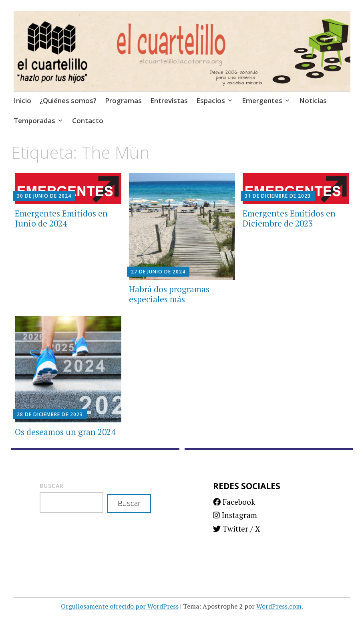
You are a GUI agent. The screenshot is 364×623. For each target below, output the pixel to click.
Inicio (22, 100)
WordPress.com (279, 606)
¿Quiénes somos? (68, 100)
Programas (123, 100)
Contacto (88, 120)
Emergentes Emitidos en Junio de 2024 (61, 218)
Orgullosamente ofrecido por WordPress (120, 606)
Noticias (313, 100)
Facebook (234, 502)
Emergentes (262, 100)
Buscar (52, 486)
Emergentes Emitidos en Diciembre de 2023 (289, 218)
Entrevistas (169, 100)
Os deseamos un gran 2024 (65, 432)
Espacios (211, 100)
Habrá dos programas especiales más (169, 294)
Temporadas (34, 120)
